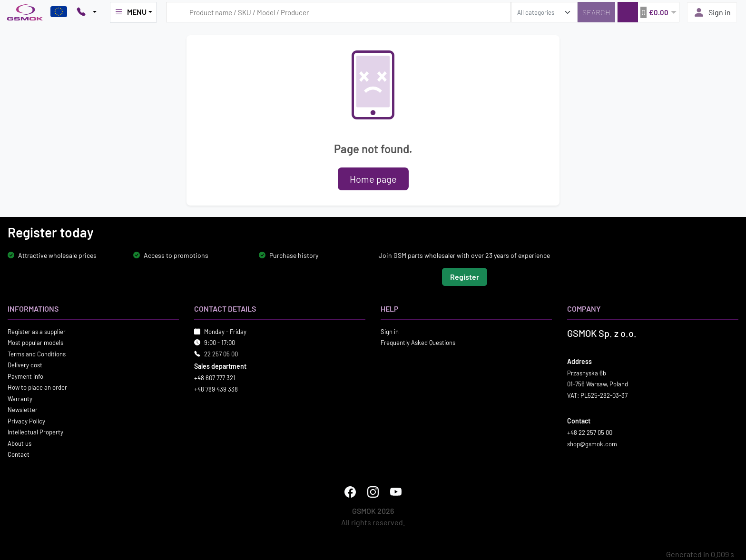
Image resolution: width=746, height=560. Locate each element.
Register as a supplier (37, 331)
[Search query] (339, 12)
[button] (648, 12)
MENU (130, 12)
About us (20, 443)
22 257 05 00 (221, 354)
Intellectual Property (35, 432)
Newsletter (23, 410)
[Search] (596, 12)
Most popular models (35, 343)
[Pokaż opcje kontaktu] (87, 12)
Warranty (20, 398)
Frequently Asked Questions (418, 343)
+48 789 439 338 (216, 389)
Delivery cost (25, 365)
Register (465, 276)
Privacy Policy (26, 421)
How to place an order (37, 387)
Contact (19, 454)
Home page (373, 179)
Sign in (712, 12)
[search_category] (544, 12)
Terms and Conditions (37, 354)
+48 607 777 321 (215, 378)
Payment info (25, 376)
